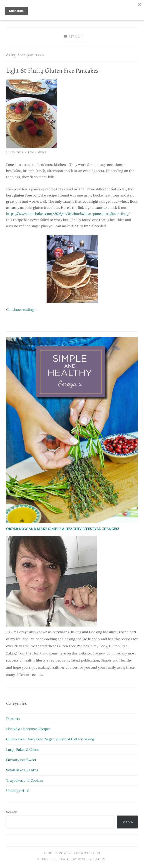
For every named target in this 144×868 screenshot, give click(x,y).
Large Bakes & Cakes (22, 750)
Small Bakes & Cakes (22, 770)
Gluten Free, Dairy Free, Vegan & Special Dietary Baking (50, 739)
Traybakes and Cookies (25, 780)
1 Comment (37, 152)
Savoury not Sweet (21, 760)
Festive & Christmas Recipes (28, 729)
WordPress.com (92, 859)
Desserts (13, 719)
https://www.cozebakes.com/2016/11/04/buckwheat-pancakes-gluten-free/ (68, 214)
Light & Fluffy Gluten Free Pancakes (52, 71)
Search (12, 812)
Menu (75, 37)
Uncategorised (18, 791)
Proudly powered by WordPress (72, 853)
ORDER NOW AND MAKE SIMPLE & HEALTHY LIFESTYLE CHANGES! (63, 529)
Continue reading (22, 310)
